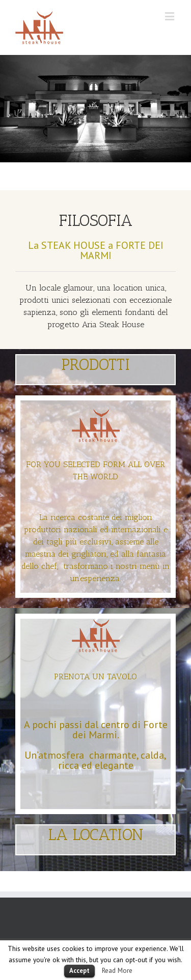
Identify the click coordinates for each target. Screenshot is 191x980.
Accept (79, 971)
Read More (117, 970)
